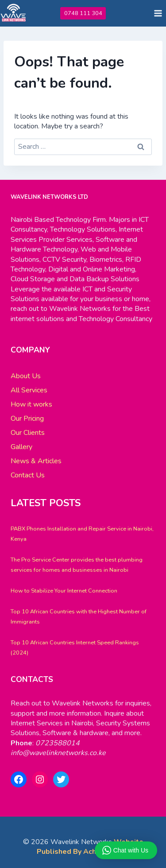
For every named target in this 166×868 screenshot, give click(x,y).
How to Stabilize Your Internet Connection (64, 591)
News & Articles (36, 461)
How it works (31, 404)
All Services (29, 390)
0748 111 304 (83, 13)
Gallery (21, 447)
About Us (26, 376)
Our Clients (28, 433)
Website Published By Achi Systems (90, 847)
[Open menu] (158, 13)
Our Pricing (27, 418)
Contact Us (28, 475)
